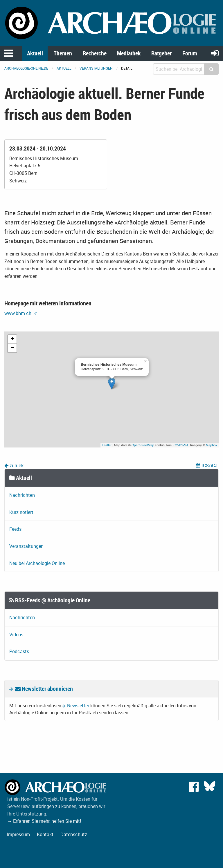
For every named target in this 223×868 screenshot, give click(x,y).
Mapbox (212, 445)
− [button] (12, 348)
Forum (190, 53)
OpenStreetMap (143, 445)
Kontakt (45, 834)
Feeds (15, 529)
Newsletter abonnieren (44, 689)
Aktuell (35, 53)
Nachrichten (22, 495)
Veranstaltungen (96, 68)
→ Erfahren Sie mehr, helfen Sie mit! (44, 821)
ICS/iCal (207, 465)
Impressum (18, 834)
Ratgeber (161, 53)
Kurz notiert (21, 512)
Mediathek (129, 53)
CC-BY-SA (181, 445)
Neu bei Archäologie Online (37, 563)
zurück (14, 465)
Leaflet (107, 445)
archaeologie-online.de (26, 68)
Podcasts (19, 651)
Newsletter (78, 706)
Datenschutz (74, 834)
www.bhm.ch (18, 313)
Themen (63, 53)
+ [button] (12, 339)
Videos (16, 635)
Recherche (95, 53)
